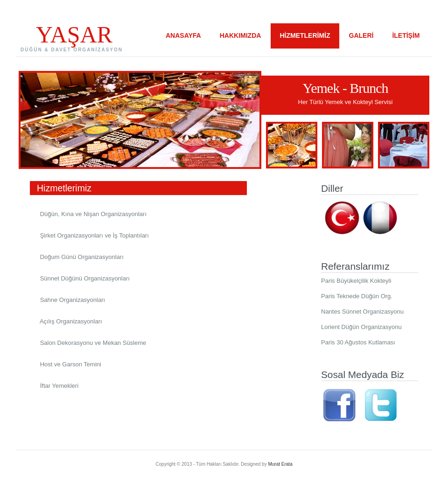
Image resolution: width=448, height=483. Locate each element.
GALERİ (361, 35)
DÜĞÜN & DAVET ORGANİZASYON (72, 50)
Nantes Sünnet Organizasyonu (362, 311)
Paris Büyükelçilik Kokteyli (356, 281)
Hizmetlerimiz (134, 188)
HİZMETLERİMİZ (305, 35)
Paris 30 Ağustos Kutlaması (358, 342)
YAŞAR (74, 35)
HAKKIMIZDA (241, 35)
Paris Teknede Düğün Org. (357, 296)
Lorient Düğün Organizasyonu (361, 327)
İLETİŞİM (406, 35)
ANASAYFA (183, 35)
